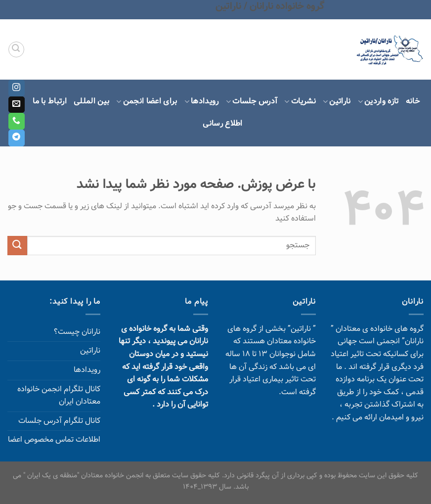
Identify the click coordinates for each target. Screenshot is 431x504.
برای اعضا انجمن (147, 102)
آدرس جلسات (252, 102)
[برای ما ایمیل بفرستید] (17, 105)
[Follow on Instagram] (17, 88)
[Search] (16, 49)
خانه (413, 102)
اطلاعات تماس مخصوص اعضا (54, 440)
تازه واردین (378, 102)
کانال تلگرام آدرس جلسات (59, 421)
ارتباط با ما (50, 102)
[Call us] (17, 121)
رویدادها (202, 102)
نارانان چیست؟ (77, 332)
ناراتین (337, 102)
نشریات (300, 102)
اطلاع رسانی (222, 124)
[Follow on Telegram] (17, 138)
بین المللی (91, 102)
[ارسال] (17, 246)
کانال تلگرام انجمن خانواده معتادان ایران (59, 396)
